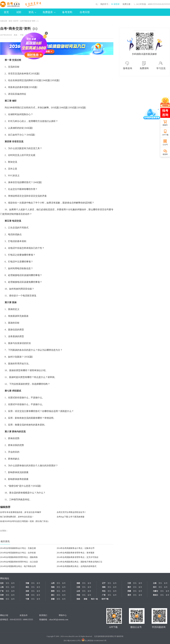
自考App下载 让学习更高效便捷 (71, 517)
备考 (13, 583)
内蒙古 (156, 591)
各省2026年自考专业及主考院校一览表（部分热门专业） (25, 521)
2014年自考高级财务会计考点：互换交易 (18, 548)
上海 (2, 587)
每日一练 (94, 599)
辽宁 (104, 583)
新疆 (53, 599)
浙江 (53, 595)
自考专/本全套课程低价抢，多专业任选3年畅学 (21, 512)
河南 (78, 595)
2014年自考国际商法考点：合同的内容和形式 (77, 566)
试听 (19, 12)
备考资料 (67, 12)
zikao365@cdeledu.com (59, 620)
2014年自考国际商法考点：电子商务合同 (18, 566)
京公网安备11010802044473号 (94, 641)
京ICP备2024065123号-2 (72, 641)
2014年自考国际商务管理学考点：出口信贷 (19, 562)
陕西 (53, 591)
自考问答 (85, 12)
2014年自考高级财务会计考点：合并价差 (18, 553)
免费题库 (49, 12)
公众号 (165, 145)
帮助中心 (63, 615)
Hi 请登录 (115, 4)
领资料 (165, 154)
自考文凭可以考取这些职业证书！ (72, 512)
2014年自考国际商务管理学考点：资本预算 (76, 553)
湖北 (27, 587)
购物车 (165, 125)
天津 (2, 595)
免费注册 (126, 4)
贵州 (129, 595)
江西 (78, 587)
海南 (53, 587)
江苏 (129, 583)
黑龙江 (156, 595)
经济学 (16, 21)
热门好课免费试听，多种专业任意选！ (17, 517)
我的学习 (104, 4)
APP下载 (165, 135)
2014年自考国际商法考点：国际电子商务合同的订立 (80, 562)
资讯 (32, 12)
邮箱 (85, 599)
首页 (6, 12)
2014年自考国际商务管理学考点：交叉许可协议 (78, 557)
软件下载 (105, 599)
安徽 (27, 583)
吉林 (27, 591)
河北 (104, 591)
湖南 (104, 587)
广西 (104, 595)
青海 (2, 599)
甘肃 (27, 595)
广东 (2, 591)
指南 (78, 599)
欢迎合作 (24, 615)
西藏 (129, 591)
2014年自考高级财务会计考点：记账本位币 (76, 548)
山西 (53, 583)
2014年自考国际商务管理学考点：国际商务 (19, 557)
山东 (78, 591)
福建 (78, 583)
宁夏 (27, 599)
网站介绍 (4, 615)
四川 (155, 587)
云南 (155, 583)
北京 (2, 583)
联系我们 (43, 615)
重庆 (129, 587)
